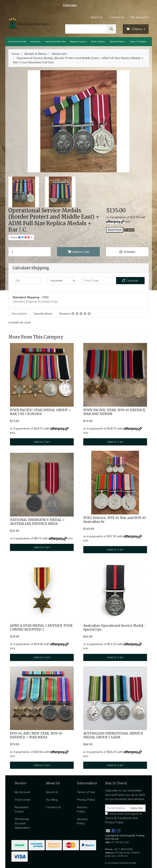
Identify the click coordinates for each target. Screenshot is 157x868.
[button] (127, 252)
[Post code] (96, 281)
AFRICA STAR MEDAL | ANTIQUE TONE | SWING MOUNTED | (41, 628)
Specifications (43, 314)
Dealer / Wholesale (138, 42)
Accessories (35, 42)
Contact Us (117, 17)
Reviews (75, 314)
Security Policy (82, 821)
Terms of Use (86, 792)
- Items (135, 29)
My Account (22, 792)
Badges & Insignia (78, 42)
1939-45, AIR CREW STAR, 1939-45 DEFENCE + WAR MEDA (36, 735)
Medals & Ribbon (117, 42)
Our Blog (52, 800)
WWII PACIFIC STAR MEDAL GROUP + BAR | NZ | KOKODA (40, 412)
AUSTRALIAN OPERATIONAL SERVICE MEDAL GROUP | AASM (113, 735)
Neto (134, 863)
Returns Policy (82, 809)
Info (128, 221)
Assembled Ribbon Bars (56, 42)
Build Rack (115, 230)
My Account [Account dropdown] (139, 17)
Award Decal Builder (17, 42)
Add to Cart (78, 252)
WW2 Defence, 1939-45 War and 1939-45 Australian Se (115, 520)
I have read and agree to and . (124, 818)
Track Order (23, 800)
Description (19, 314)
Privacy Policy (86, 800)
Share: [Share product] (20, 237)
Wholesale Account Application (22, 823)
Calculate (130, 280)
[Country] (61, 281)
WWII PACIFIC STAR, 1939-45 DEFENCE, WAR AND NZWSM (115, 412)
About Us (97, 17)
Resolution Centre (22, 809)
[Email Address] (116, 808)
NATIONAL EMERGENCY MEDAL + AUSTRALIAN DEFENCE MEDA (37, 522)
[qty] (27, 281)
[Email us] (108, 831)
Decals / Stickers (98, 42)
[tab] (19, 314)
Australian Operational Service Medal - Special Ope (114, 628)
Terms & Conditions (118, 818)
